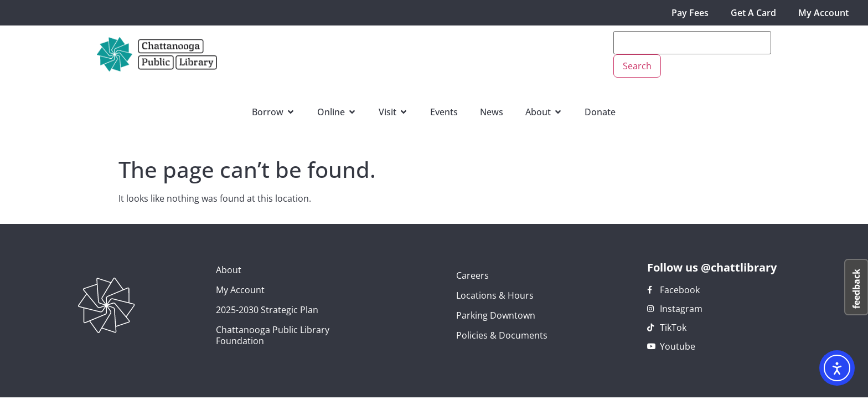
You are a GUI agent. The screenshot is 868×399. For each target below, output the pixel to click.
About (229, 270)
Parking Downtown (496, 315)
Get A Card (753, 13)
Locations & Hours (495, 295)
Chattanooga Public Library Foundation (273, 335)
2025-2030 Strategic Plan (267, 310)
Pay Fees (690, 13)
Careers (472, 275)
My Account (823, 13)
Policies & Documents (502, 335)
